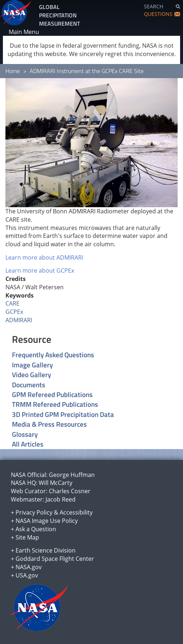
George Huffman (72, 475)
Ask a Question (36, 529)
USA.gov (27, 575)
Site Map (27, 537)
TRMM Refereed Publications (55, 404)
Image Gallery (32, 365)
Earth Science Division (46, 550)
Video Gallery (31, 374)
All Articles (28, 444)
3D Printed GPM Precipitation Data (63, 414)
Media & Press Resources (49, 424)
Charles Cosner (70, 491)
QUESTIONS (158, 14)
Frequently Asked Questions (53, 355)
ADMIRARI (19, 320)
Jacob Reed (61, 499)
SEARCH (154, 6)
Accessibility (76, 512)
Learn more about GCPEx (40, 270)
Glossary (25, 434)
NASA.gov (29, 567)
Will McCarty (56, 483)
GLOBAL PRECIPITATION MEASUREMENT (59, 15)
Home (13, 71)
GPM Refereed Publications (52, 394)
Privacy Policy (34, 512)
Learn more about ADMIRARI (44, 257)
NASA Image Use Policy (47, 521)
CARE (12, 303)
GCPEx (14, 312)
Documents (29, 385)
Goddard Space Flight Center (55, 559)
